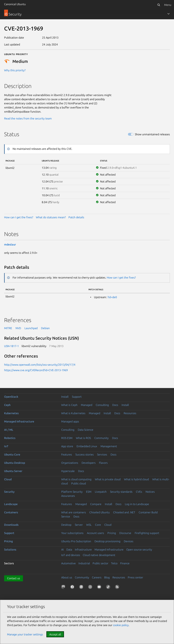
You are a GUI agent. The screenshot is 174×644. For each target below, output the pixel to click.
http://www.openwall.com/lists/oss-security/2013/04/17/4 (40, 365)
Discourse (125, 533)
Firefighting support (147, 533)
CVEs (139, 492)
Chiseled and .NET (124, 512)
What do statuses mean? (51, 217)
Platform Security (72, 492)
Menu (168, 5)
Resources (130, 413)
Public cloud (79, 483)
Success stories (84, 454)
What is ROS (83, 438)
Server (79, 525)
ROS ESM (67, 438)
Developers (89, 463)
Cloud (8, 479)
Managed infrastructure (19, 421)
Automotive (68, 563)
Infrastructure (83, 549)
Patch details (76, 217)
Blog (107, 577)
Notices (150, 492)
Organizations (70, 463)
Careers (97, 577)
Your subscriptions (72, 533)
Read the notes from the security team (28, 118)
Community (101, 438)
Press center (135, 577)
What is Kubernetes (73, 413)
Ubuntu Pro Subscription (76, 541)
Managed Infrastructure (109, 549)
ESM (89, 492)
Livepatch (101, 492)
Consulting (102, 405)
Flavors (103, 463)
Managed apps (70, 421)
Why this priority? (15, 70)
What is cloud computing (76, 479)
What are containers (74, 512)
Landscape (11, 504)
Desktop (66, 525)
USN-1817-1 (11, 346)
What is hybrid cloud (136, 479)
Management (109, 446)
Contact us (14, 578)
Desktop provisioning (107, 541)
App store (67, 446)
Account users (95, 533)
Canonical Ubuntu (15, 4)
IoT (6, 446)
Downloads (11, 525)
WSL (89, 525)
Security (9, 492)
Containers (11, 512)
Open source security (139, 549)
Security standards (121, 492)
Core (98, 525)
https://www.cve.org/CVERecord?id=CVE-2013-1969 (36, 370)
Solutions (10, 549)
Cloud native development (99, 555)
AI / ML (9, 430)
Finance (125, 563)
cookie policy (121, 625)
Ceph (7, 405)
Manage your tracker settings (25, 634)
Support (77, 397)
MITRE (8, 328)
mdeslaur (10, 244)
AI (62, 549)
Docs (115, 405)
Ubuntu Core (12, 454)
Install (65, 397)
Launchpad (31, 328)
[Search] (159, 5)
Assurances (68, 496)
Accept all (55, 634)
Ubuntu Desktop (15, 463)
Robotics (10, 438)
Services (102, 454)
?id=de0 (112, 297)
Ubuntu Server (13, 471)
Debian (45, 328)
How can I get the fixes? (19, 217)
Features (67, 454)
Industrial (84, 563)
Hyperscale (68, 471)
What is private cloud (108, 479)
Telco (114, 563)
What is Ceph (69, 405)
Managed (87, 405)
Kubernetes (11, 413)
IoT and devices (71, 555)
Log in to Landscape (137, 504)
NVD (18, 328)
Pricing (112, 533)
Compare (96, 504)
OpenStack (11, 397)
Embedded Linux (87, 446)
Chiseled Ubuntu (100, 512)
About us (67, 577)
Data (69, 549)
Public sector (100, 563)
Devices (129, 541)
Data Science (86, 430)
